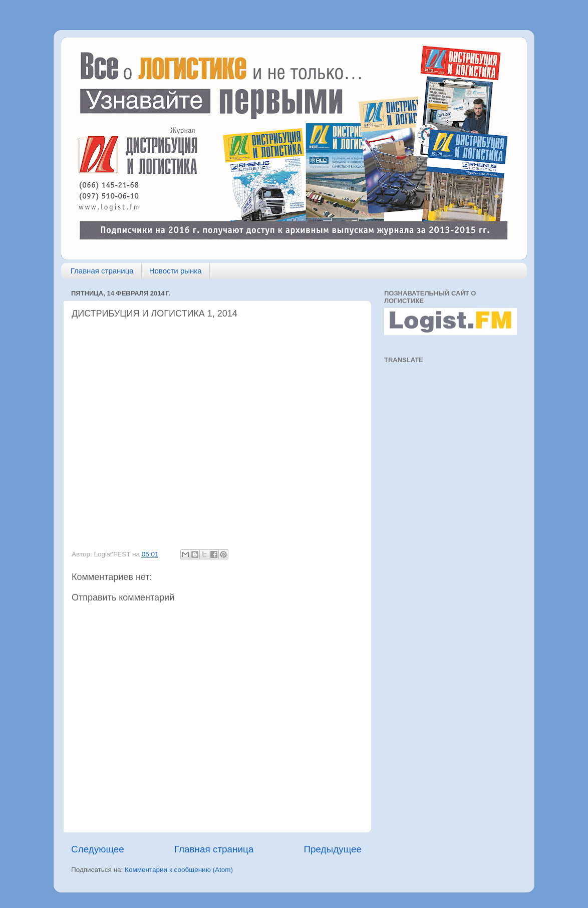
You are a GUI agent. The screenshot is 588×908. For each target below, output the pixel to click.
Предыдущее (333, 849)
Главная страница (102, 271)
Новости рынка (176, 271)
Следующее (98, 849)
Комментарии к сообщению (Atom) (179, 870)
